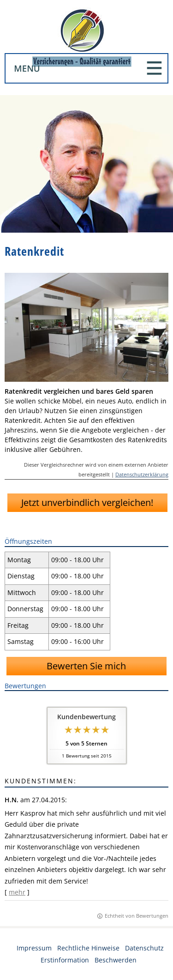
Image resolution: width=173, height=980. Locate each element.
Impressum (34, 948)
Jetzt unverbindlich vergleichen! (87, 502)
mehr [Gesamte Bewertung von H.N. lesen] (17, 892)
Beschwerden (116, 960)
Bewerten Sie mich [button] (86, 666)
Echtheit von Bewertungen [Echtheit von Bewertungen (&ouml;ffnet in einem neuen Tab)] (137, 916)
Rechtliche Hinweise (88, 948)
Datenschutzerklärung (142, 474)
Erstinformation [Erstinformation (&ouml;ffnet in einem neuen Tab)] (65, 960)
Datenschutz (144, 948)
